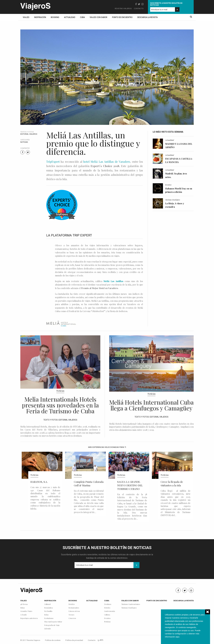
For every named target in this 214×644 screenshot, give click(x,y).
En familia (48, 611)
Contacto (139, 8)
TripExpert (53, 162)
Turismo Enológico (173, 200)
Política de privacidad (74, 640)
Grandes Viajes (26, 611)
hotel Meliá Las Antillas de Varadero (107, 162)
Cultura (107, 615)
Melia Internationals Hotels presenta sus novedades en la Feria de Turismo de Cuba (60, 405)
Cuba (82, 17)
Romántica (49, 608)
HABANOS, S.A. (39, 482)
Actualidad (70, 17)
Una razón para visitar (53, 622)
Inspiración (40, 17)
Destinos (108, 604)
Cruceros (72, 618)
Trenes (71, 615)
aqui (177, 637)
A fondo (24, 615)
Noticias (24, 142)
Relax (46, 615)
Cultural (47, 604)
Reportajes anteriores (29, 618)
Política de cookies (53, 640)
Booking (55, 17)
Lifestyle (48, 629)
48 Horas (24, 604)
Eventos (168, 185)
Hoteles (72, 604)
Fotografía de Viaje (52, 625)
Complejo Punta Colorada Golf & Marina (89, 484)
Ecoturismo (49, 618)
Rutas (23, 608)
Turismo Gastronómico (131, 604)
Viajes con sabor (98, 17)
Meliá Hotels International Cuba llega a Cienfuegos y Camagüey (151, 405)
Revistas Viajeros (123, 8)
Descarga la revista (147, 17)
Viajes (26, 17)
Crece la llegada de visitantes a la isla (172, 484)
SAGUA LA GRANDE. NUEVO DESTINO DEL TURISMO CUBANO (130, 485)
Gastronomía (110, 611)
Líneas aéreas (74, 611)
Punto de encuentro (122, 17)
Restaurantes (74, 608)
